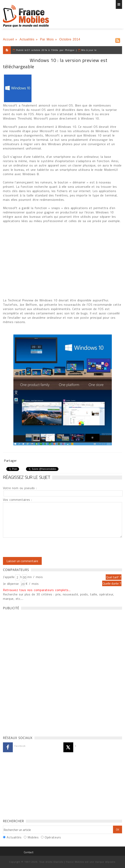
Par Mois (47, 39)
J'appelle (9, 577)
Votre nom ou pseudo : (20, 488)
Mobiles (33, 837)
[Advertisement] (32, 672)
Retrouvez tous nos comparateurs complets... (37, 590)
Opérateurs (53, 837)
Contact (29, 852)
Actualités (27, 39)
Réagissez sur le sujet (27, 477)
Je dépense (12, 584)
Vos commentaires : (18, 500)
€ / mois (32, 584)
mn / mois (35, 577)
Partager (10, 461)
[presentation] (36, 547)
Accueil (8, 39)
